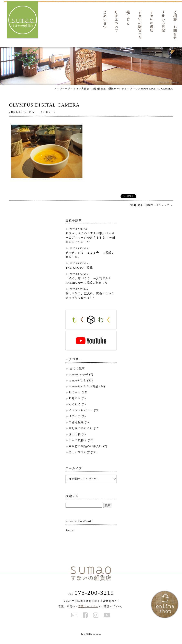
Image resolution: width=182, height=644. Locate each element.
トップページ (62, 94)
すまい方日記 (81, 94)
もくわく (75, 410)
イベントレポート (81, 416)
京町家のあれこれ (81, 434)
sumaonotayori (78, 380)
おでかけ (75, 398)
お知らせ (75, 404)
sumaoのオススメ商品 (84, 392)
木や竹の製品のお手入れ (85, 451)
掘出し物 (75, 439)
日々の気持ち (78, 446)
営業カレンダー (88, 612)
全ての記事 (77, 374)
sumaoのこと (77, 386)
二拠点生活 (76, 428)
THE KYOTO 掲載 (79, 273)
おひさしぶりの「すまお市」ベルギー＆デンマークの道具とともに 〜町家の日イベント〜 (90, 243)
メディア (75, 422)
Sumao (70, 536)
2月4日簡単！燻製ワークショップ (112, 94)
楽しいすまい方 (79, 458)
